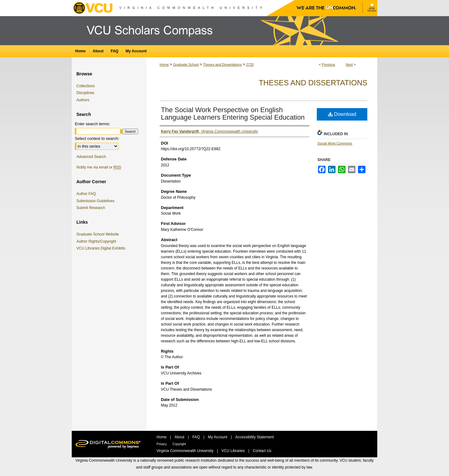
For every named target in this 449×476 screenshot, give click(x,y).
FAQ (197, 437)
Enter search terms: (92, 124)
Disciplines (85, 93)
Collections (86, 86)
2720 (250, 64)
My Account (218, 437)
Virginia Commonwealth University (186, 451)
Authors (83, 100)
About (180, 437)
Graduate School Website (99, 234)
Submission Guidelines (95, 201)
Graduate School (186, 64)
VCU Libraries (234, 451)
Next (349, 64)
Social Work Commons (335, 143)
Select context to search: (97, 138)
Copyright (179, 444)
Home (164, 64)
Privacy (162, 444)
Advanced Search (91, 157)
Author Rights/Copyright (97, 241)
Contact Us (262, 451)
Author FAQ (86, 194)
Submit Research (91, 208)
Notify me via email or (99, 167)
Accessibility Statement (255, 437)
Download (342, 114)
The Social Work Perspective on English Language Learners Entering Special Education (233, 114)
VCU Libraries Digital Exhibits (102, 248)
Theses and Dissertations (222, 64)
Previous (328, 64)
